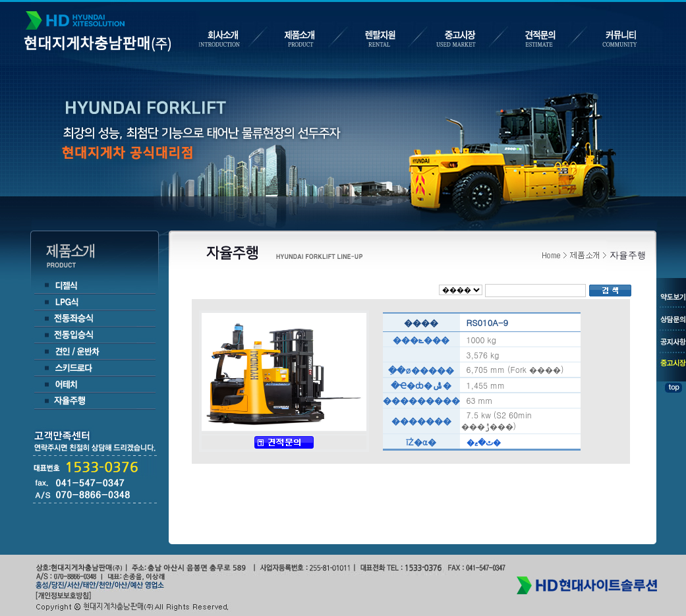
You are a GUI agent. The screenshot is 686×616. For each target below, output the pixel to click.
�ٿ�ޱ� (484, 442)
